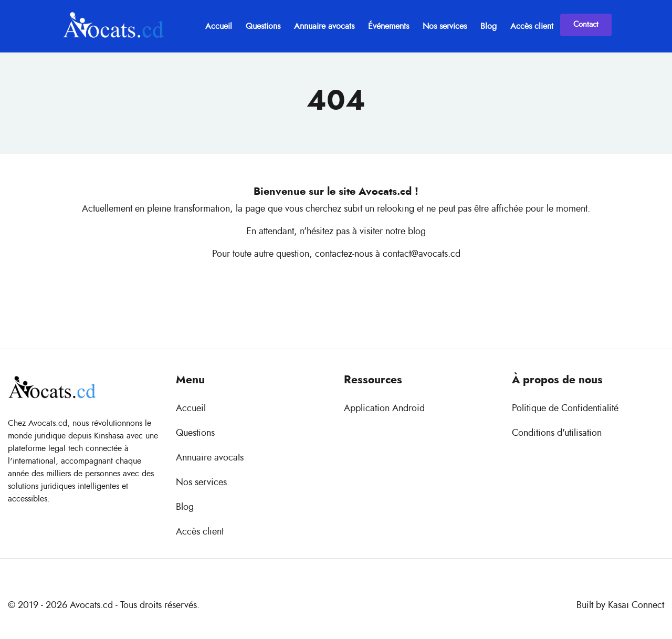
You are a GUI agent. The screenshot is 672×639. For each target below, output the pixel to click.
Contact (586, 24)
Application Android (384, 408)
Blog (489, 26)
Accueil (219, 26)
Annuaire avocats (324, 26)
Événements (388, 26)
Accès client (532, 26)
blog (417, 232)
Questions (263, 26)
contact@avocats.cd (422, 254)
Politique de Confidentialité (565, 408)
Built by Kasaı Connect (620, 605)
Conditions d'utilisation (557, 433)
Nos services (445, 26)
